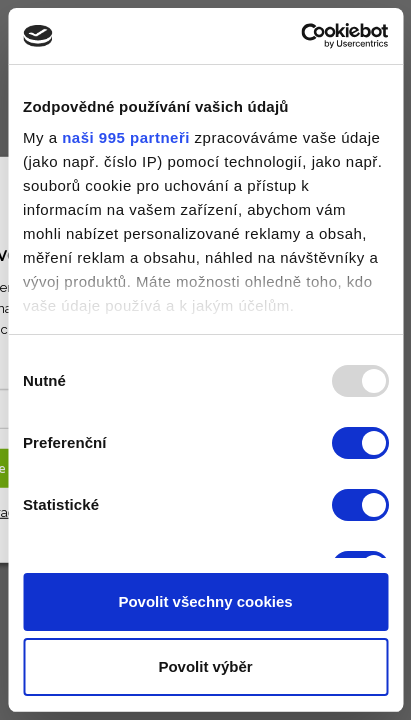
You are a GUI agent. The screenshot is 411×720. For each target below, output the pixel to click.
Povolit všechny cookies (205, 601)
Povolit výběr (205, 666)
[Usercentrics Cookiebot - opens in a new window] (300, 36)
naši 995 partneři (126, 137)
